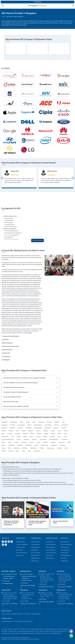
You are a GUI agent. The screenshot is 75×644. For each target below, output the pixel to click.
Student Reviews (13, 631)
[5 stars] (18, 175)
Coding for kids (64, 561)
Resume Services (15, 633)
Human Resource (35, 555)
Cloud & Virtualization (22, 553)
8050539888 (43, 599)
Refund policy (54, 631)
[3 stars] (15, 175)
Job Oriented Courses (62, 629)
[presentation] (2, 178)
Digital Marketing (21, 542)
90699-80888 (43, 584)
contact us (16, 629)
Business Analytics (36, 553)
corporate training (25, 629)
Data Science (20, 550)
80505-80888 (6, 581)
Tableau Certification (51, 545)
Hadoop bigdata (50, 542)
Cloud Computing (6, 614)
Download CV (38, 633)
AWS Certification (35, 545)
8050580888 (62, 584)
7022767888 (62, 601)
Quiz (44, 633)
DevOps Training (35, 542)
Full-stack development (22, 545)
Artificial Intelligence (66, 555)
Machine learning (35, 547)
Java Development (65, 550)
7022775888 (6, 601)
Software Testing (65, 547)
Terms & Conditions (44, 631)
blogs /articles (62, 631)
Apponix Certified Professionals (26, 631)
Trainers (69, 631)
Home (3, 17)
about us (10, 629)
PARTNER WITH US (56, 633)
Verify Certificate (6, 633)
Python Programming (66, 545)
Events (37, 631)
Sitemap (48, 633)
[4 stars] (16, 175)
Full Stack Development (17, 614)
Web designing (35, 550)
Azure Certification (50, 550)
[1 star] (12, 175)
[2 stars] (13, 175)
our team (4, 629)
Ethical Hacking (50, 558)
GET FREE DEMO (38, 2)
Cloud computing (21, 547)
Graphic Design (64, 553)
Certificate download (50, 629)
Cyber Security (20, 555)
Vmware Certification (51, 553)
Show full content (37, 240)
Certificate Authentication (37, 629)
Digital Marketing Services (27, 633)
